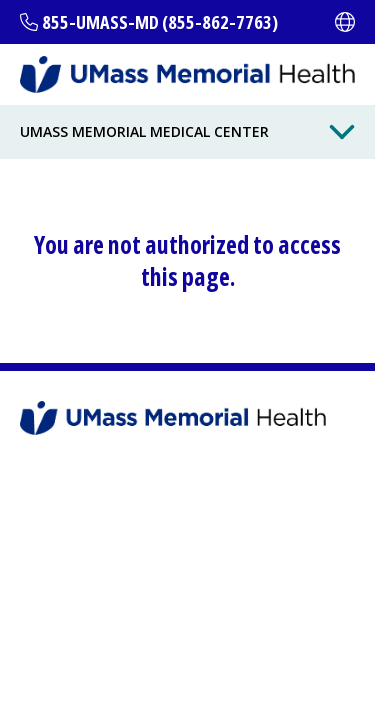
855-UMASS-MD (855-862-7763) (160, 22)
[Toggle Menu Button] (342, 132)
